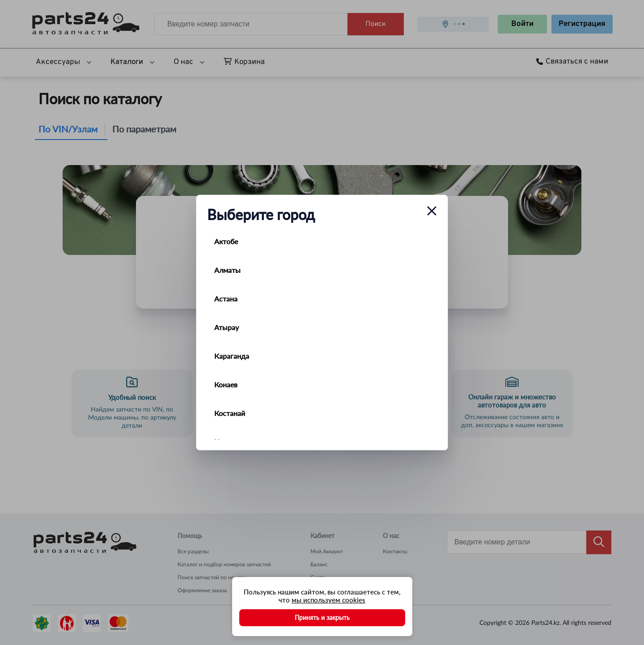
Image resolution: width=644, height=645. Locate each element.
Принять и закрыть (322, 617)
